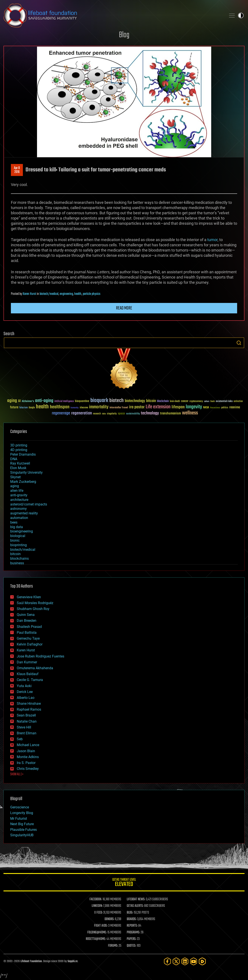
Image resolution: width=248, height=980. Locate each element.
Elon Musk (18, 468)
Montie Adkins (28, 757)
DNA (14, 459)
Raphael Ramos (29, 709)
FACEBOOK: (96, 899)
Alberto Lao (26, 698)
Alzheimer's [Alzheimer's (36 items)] (28, 401)
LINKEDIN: (97, 906)
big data (17, 527)
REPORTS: (132, 926)
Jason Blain (26, 751)
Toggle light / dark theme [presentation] (241, 15)
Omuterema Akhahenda (35, 668)
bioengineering (22, 531)
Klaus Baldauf (28, 674)
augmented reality (24, 513)
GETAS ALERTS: (135, 906)
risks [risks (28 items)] (104, 414)
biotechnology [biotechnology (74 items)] (135, 401)
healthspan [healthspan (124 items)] (60, 407)
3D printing (19, 445)
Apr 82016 (17, 170)
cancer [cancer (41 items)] (185, 401)
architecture (19, 500)
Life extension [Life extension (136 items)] (158, 407)
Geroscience (20, 807)
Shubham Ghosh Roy (33, 609)
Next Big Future (22, 824)
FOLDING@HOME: (97, 933)
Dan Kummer (27, 662)
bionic (15, 540)
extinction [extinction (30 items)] (238, 401)
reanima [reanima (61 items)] (235, 407)
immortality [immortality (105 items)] (99, 407)
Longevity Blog (22, 813)
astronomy (19, 509)
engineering (66, 294)
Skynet (15, 477)
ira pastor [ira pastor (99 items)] (137, 407)
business (17, 563)
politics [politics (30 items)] (225, 408)
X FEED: (98, 913)
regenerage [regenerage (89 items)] (61, 413)
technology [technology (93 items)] (150, 413)
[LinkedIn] (185, 961)
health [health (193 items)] (42, 407)
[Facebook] (167, 961)
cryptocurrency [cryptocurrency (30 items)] (196, 401)
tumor (212, 240)
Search (239, 343)
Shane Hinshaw (29, 704)
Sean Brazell (26, 715)
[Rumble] (202, 961)
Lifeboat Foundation (31, 961)
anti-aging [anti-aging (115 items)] (44, 401)
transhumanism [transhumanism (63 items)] (170, 413)
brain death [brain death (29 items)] (175, 401)
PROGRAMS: (133, 933)
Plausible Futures (24, 830)
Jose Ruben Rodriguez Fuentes (40, 656)
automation (19, 518)
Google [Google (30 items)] (32, 408)
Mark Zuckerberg (23, 482)
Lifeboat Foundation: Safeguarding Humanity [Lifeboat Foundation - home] (113, 15)
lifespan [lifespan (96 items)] (178, 407)
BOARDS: (132, 919)
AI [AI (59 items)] (19, 401)
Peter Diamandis (23, 454)
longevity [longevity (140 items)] (194, 407)
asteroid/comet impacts (29, 504)
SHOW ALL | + (17, 774)
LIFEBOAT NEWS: (136, 899)
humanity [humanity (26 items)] (75, 408)
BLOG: (130, 913)
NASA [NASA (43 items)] (206, 408)
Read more (124, 308)
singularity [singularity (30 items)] (112, 414)
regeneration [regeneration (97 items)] (82, 413)
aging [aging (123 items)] (12, 401)
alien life (17, 491)
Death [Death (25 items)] (213, 401)
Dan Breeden (27, 621)
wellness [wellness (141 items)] (190, 413)
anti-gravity (19, 495)
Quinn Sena (26, 615)
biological (18, 536)
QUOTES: (131, 946)
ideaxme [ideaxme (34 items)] (84, 408)
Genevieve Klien (29, 597)
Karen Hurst (29, 294)
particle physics (92, 294)
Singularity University (26, 472)
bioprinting (19, 545)
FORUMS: (113, 946)
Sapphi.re (73, 961)
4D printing (19, 450)
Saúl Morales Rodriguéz (35, 603)
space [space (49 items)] (121, 413)
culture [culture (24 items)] (207, 401)
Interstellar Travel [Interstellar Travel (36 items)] (119, 408)
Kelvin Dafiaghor (30, 644)
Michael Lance (28, 745)
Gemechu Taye (28, 638)
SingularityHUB (22, 835)
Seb (20, 739)
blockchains (19, 558)
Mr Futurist (19, 819)
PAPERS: (132, 939)
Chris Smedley (28, 769)
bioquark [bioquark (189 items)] (99, 401)
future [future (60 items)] (14, 407)
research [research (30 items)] (97, 414)
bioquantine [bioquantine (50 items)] (82, 401)
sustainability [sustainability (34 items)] (133, 414)
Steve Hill (24, 727)
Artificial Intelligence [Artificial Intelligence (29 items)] (64, 401)
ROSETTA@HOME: (96, 939)
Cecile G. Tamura (30, 680)
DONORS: (109, 919)
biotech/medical (49, 294)
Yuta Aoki (24, 686)
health (78, 294)
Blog (124, 35)
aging (15, 486)
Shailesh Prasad (29, 627)
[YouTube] (194, 961)
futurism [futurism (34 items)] (24, 408)
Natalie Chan (27, 721)
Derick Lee (25, 692)
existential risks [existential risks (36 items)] (224, 401)
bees (14, 522)
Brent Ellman (27, 733)
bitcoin (15, 554)
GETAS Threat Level (124, 883)
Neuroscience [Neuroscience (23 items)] (215, 408)
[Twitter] (176, 961)
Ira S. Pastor (26, 763)
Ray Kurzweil (20, 463)
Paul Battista (27, 633)
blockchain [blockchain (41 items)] (163, 401)
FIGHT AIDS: (101, 926)
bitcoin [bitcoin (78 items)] (151, 401)
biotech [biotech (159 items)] (116, 401)
